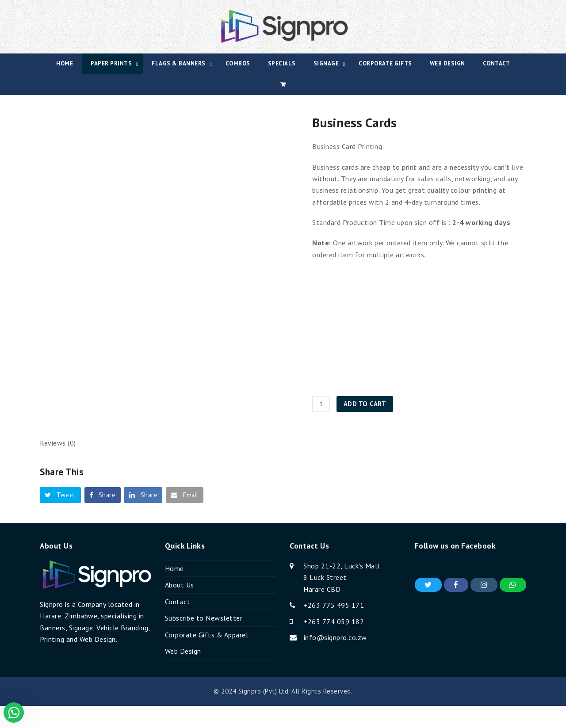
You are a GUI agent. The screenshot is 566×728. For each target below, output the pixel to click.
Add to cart (365, 404)
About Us (180, 585)
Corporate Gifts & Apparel (207, 635)
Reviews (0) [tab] (58, 443)
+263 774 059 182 (334, 621)
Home (174, 568)
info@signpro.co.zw (335, 637)
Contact (178, 602)
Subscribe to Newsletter (204, 618)
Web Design (183, 651)
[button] (60, 495)
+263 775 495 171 (334, 605)
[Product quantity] (321, 404)
